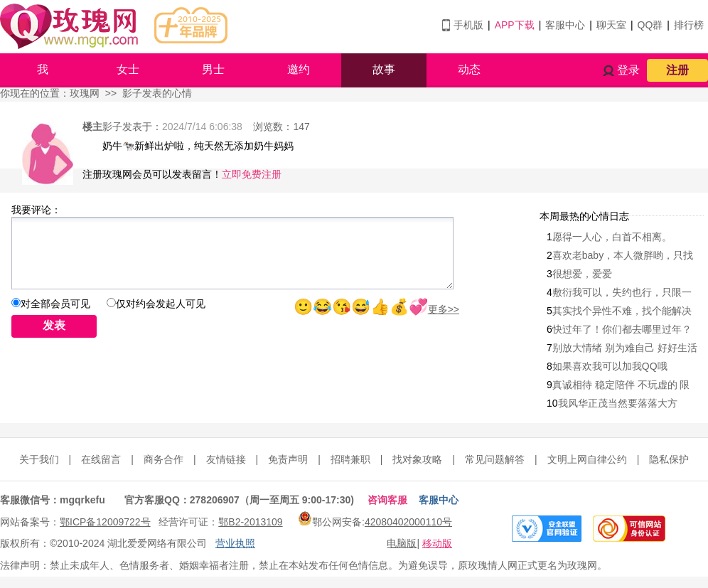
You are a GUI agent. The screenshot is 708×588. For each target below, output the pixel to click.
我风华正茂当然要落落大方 (618, 403)
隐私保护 (669, 459)
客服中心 (565, 25)
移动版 (437, 543)
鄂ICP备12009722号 (105, 522)
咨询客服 (387, 500)
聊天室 (611, 25)
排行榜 (689, 25)
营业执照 (235, 543)
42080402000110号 (408, 522)
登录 (628, 70)
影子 (112, 127)
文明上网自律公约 (587, 459)
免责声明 (288, 459)
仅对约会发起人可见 (161, 304)
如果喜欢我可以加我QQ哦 (610, 366)
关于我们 (39, 459)
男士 (213, 69)
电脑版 (402, 543)
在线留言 (101, 459)
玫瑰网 (85, 93)
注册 (677, 70)
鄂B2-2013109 (250, 522)
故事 (384, 69)
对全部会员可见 (55, 304)
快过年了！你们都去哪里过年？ (622, 329)
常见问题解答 (495, 459)
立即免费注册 (252, 174)
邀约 (299, 69)
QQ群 (650, 25)
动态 (469, 69)
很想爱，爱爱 (582, 274)
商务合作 (163, 459)
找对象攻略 (417, 459)
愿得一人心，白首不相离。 (612, 237)
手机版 (468, 25)
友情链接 (226, 459)
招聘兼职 (350, 459)
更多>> (444, 309)
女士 (128, 69)
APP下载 (515, 25)
